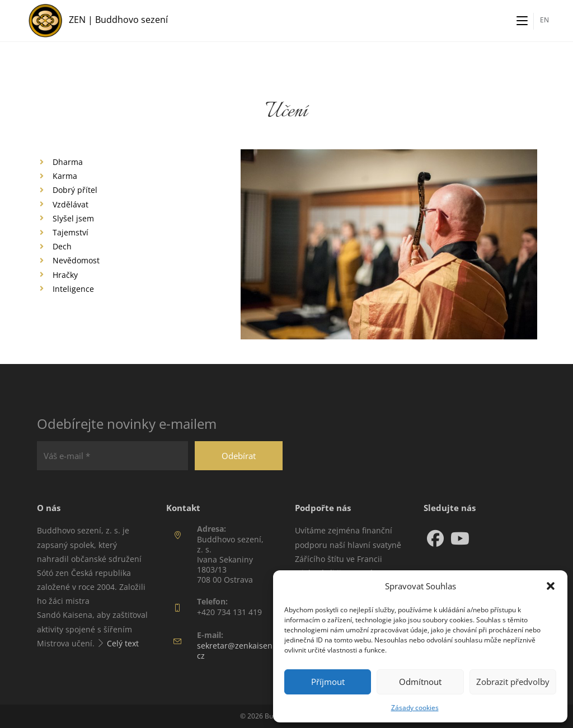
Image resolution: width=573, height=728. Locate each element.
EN (544, 20)
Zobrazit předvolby (513, 682)
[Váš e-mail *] (112, 456)
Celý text (123, 643)
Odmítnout (420, 682)
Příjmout (328, 682)
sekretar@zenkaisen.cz (236, 651)
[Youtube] (460, 538)
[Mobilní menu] (522, 21)
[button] (551, 586)
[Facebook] (435, 538)
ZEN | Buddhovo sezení (118, 20)
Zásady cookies (415, 708)
